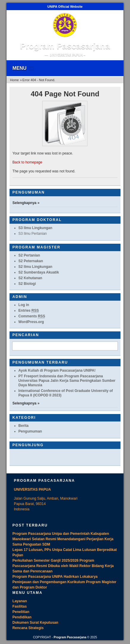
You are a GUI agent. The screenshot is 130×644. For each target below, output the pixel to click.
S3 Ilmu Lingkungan (35, 228)
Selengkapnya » (26, 203)
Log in (24, 305)
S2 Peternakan (31, 261)
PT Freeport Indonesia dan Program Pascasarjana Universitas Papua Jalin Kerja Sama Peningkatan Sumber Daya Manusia (67, 381)
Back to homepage (27, 162)
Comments (32, 316)
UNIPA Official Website (65, 7)
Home (14, 80)
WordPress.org (31, 322)
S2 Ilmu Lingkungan (35, 267)
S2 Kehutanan (30, 278)
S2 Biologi (27, 284)
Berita (24, 426)
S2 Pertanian (29, 255)
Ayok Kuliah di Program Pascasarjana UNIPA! (57, 370)
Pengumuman (30, 431)
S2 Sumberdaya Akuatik (39, 272)
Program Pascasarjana (65, 46)
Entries (29, 311)
